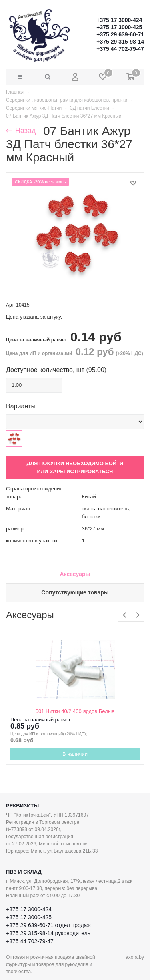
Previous (125, 615)
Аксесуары (75, 574)
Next (137, 615)
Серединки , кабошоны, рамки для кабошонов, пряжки (67, 100)
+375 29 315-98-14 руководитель (48, 933)
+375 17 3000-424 (119, 20)
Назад (21, 131)
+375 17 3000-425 (119, 27)
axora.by (135, 957)
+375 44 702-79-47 (120, 49)
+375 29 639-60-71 (120, 34)
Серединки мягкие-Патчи (34, 108)
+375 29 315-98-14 (120, 42)
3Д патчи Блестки (90, 108)
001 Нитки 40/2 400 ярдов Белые (75, 711)
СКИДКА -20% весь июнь (40, 182)
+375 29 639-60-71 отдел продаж (48, 925)
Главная (15, 92)
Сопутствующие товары (75, 592)
